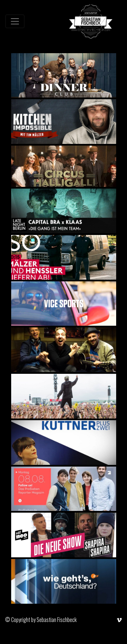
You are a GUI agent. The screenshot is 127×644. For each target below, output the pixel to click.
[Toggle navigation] (15, 21)
